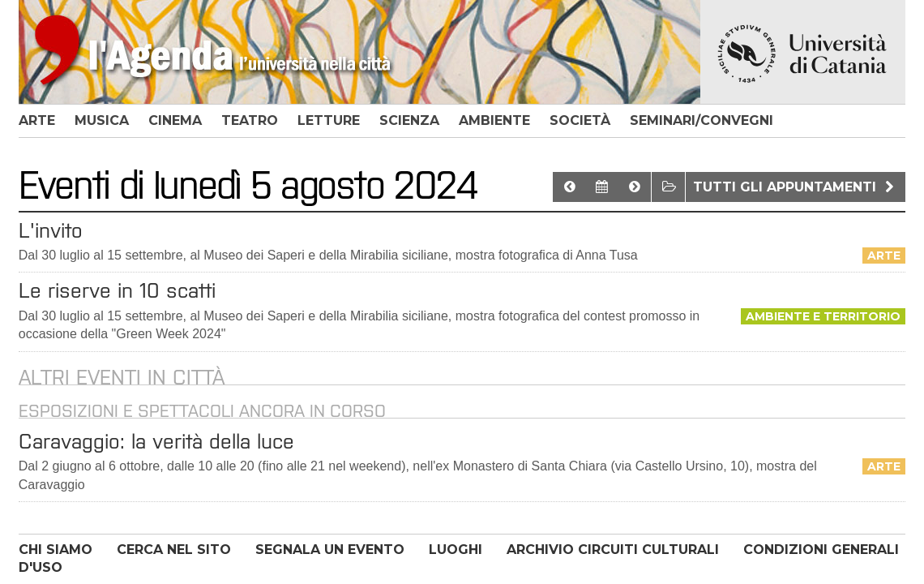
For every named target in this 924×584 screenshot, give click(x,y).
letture (329, 120)
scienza (409, 120)
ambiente (494, 120)
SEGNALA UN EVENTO (330, 550)
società (580, 120)
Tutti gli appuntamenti (796, 187)
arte (37, 120)
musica (102, 120)
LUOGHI (456, 550)
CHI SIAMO (56, 550)
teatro (250, 120)
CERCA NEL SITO (174, 550)
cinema (175, 120)
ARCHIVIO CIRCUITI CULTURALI (613, 550)
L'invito (51, 230)
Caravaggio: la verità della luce (156, 441)
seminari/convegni (702, 120)
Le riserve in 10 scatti (117, 290)
